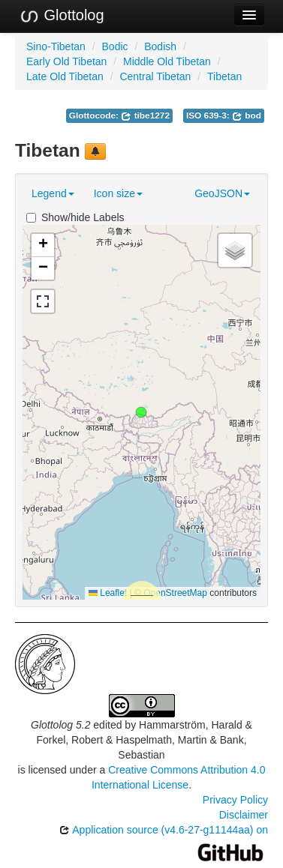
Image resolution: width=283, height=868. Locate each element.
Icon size (118, 193)
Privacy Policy (235, 800)
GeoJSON (222, 193)
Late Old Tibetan (65, 76)
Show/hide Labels (75, 217)
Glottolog (62, 16)
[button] (141, 412)
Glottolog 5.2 (60, 725)
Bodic (115, 46)
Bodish (160, 46)
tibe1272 (145, 115)
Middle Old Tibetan (167, 61)
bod (247, 115)
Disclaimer (244, 815)
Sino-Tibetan (56, 46)
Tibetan (224, 76)
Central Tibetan (155, 76)
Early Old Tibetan (66, 61)
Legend (53, 193)
